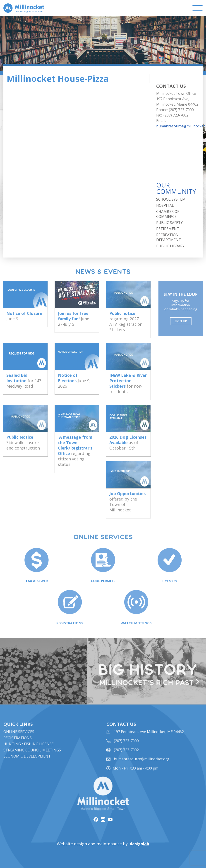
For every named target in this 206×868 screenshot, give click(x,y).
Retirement (168, 229)
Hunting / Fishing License (29, 750)
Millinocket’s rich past (149, 683)
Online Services (19, 738)
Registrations (18, 744)
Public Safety (169, 223)
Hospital (165, 205)
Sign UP (183, 321)
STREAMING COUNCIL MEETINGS (32, 756)
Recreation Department (169, 237)
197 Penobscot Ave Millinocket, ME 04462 (149, 738)
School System (171, 199)
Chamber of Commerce (168, 214)
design (139, 844)
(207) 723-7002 (126, 756)
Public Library (170, 246)
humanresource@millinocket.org (142, 765)
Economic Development (27, 762)
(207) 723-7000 (126, 747)
